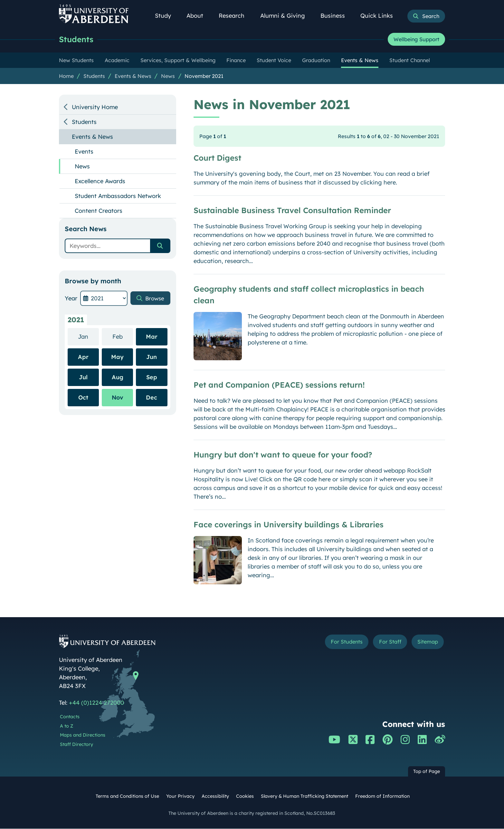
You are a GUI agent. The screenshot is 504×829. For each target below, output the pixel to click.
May (117, 357)
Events (84, 152)
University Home (95, 107)
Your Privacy (180, 796)
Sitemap (426, 643)
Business (336, 16)
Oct (83, 398)
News (168, 76)
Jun (152, 357)
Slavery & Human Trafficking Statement (304, 796)
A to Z (67, 726)
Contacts (70, 717)
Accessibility (215, 796)
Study (166, 16)
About (198, 16)
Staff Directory (76, 745)
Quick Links (380, 16)
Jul (83, 377)
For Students (337, 643)
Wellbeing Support (416, 40)
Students (77, 39)
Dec (152, 398)
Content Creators (99, 211)
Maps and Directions (83, 735)
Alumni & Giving (286, 16)
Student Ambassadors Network (118, 196)
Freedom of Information (382, 796)
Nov (118, 398)
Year (71, 299)
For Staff (385, 643)
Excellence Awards (100, 181)
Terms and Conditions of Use (127, 796)
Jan (88, 337)
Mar (152, 337)
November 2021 (204, 76)
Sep (152, 377)
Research (235, 16)
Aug (118, 377)
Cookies (245, 796)
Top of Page (427, 772)
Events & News (133, 76)
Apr (83, 357)
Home (66, 76)
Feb (123, 337)
